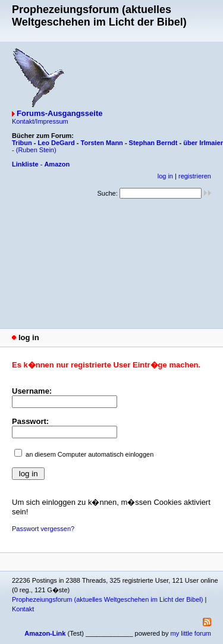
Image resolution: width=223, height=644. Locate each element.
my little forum (191, 633)
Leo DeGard (56, 143)
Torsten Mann (102, 143)
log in (165, 176)
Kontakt (23, 609)
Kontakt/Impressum (40, 121)
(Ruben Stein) (36, 150)
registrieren (195, 176)
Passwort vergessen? (43, 529)
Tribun (22, 143)
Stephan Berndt (153, 143)
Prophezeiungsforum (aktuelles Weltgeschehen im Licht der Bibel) (107, 599)
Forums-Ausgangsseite (59, 113)
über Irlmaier (203, 143)
